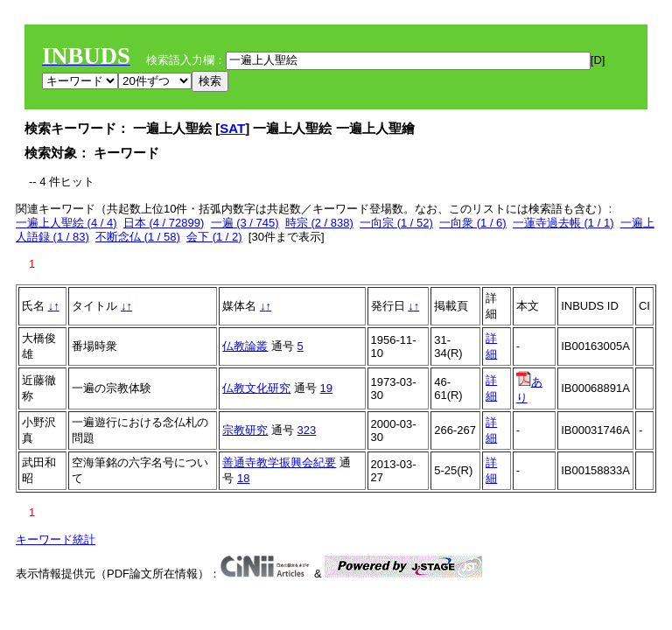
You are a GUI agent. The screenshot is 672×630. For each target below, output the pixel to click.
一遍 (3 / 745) (245, 223)
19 (326, 388)
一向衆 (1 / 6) (473, 223)
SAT (232, 128)
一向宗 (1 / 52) (396, 223)
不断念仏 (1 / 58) (138, 237)
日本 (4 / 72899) (164, 223)
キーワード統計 (56, 539)
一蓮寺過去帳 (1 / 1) (563, 223)
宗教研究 (245, 430)
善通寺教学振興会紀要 (279, 462)
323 (307, 430)
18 (243, 478)
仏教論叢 (245, 346)
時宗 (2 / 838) (319, 223)
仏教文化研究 (256, 388)
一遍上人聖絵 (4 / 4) (66, 223)
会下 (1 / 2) (214, 237)
